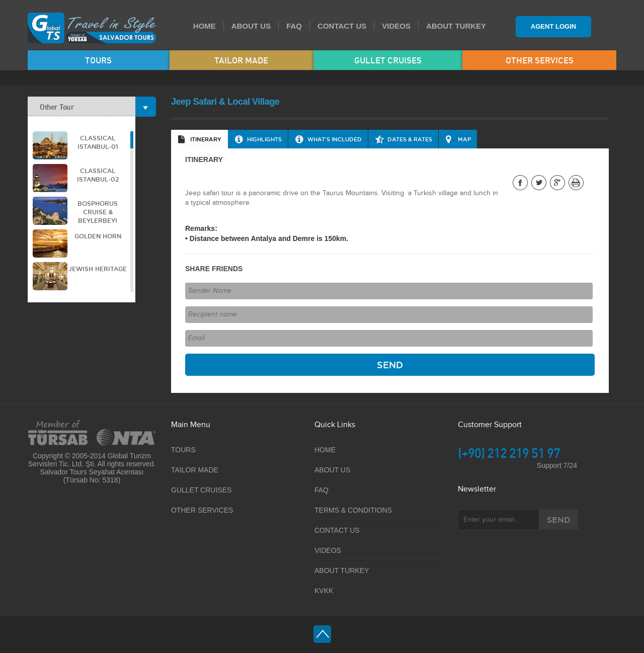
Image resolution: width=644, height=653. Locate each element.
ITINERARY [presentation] (206, 139)
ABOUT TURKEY (456, 26)
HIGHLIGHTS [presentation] (264, 139)
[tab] (199, 139)
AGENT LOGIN (553, 26)
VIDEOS (396, 26)
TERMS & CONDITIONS (353, 510)
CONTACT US (342, 26)
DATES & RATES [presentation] (410, 139)
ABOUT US (251, 26)
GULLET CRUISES (388, 60)
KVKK (324, 591)
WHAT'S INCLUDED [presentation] (335, 139)
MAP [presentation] (464, 139)
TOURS (98, 60)
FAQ (294, 26)
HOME (205, 26)
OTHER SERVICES (540, 60)
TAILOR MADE (241, 60)
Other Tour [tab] (88, 106)
